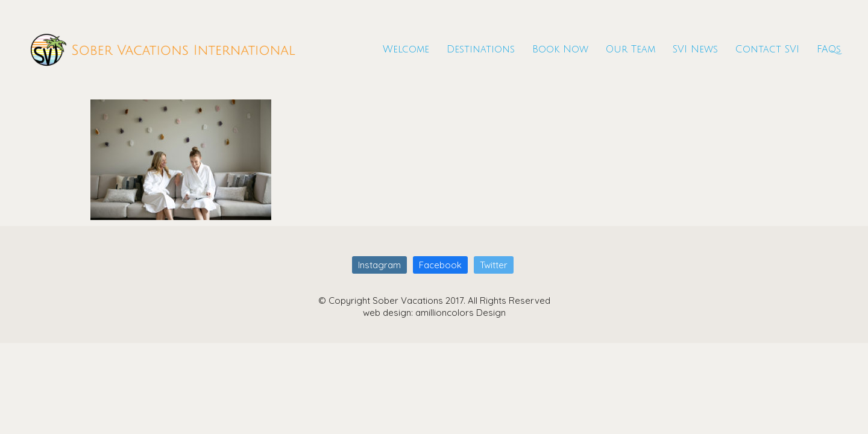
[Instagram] (379, 265)
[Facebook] (440, 265)
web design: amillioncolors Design (434, 313)
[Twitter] (494, 265)
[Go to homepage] (163, 50)
